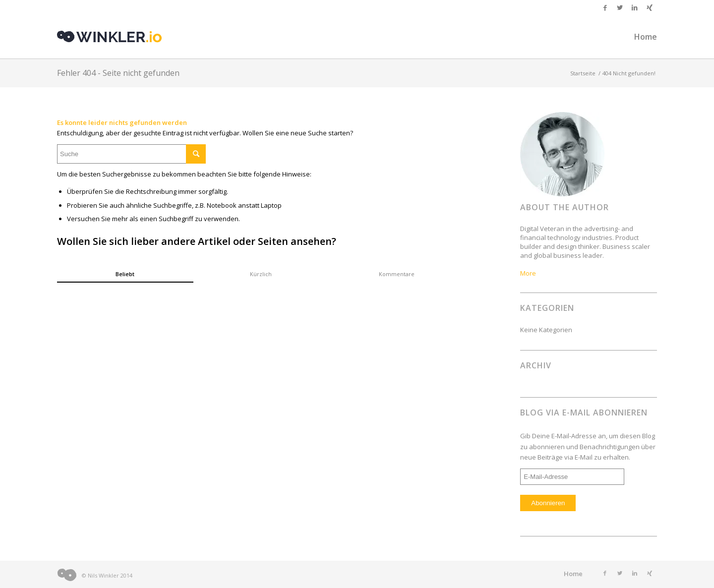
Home (573, 574)
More (528, 273)
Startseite (583, 73)
